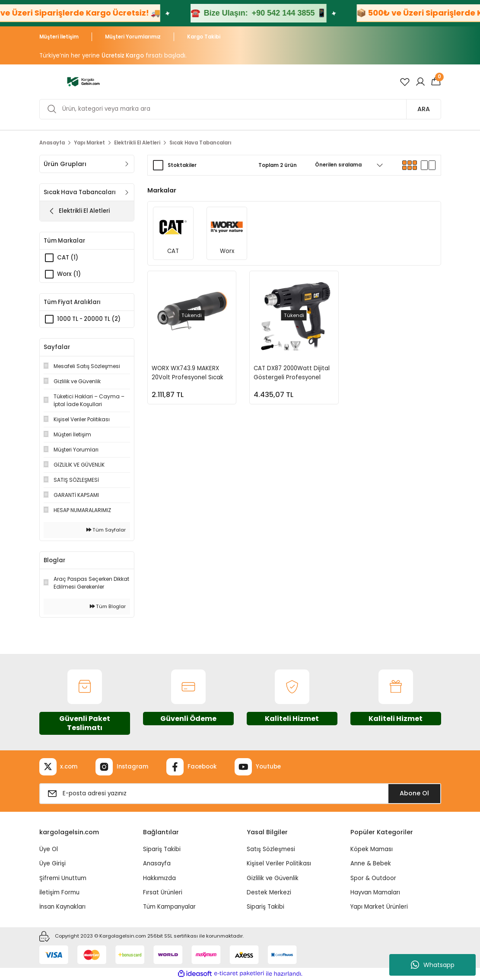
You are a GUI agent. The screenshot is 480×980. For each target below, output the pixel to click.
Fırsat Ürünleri (163, 892)
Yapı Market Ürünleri (379, 907)
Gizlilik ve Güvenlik (273, 878)
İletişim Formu (59, 892)
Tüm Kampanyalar (169, 907)
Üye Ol (49, 849)
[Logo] (84, 81)
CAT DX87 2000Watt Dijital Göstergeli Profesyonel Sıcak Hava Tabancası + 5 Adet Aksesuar (292, 373)
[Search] (240, 109)
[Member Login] (420, 82)
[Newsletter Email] (240, 794)
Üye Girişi (52, 863)
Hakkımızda (159, 878)
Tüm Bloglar (108, 606)
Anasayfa (157, 863)
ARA (424, 109)
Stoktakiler (182, 165)
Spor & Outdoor (373, 878)
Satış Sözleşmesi (271, 849)
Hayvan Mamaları (375, 892)
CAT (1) (68, 258)
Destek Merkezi (269, 892)
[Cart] (436, 82)
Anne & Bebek (371, 863)
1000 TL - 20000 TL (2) (89, 319)
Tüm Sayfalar (106, 530)
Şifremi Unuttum (63, 878)
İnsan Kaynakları (62, 907)
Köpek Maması (372, 849)
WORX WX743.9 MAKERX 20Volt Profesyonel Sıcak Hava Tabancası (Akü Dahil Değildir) (190, 373)
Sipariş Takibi (162, 849)
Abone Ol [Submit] (414, 793)
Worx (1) (69, 274)
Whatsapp (433, 965)
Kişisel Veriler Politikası (279, 863)
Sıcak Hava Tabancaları (200, 143)
